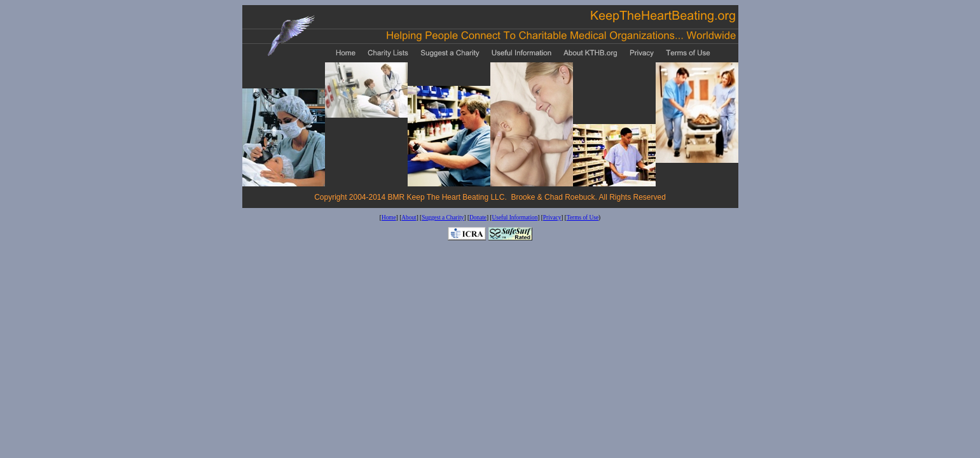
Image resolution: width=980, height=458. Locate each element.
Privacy (552, 218)
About (409, 218)
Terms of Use (583, 218)
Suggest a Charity (443, 218)
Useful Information (515, 218)
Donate (478, 218)
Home (389, 218)
